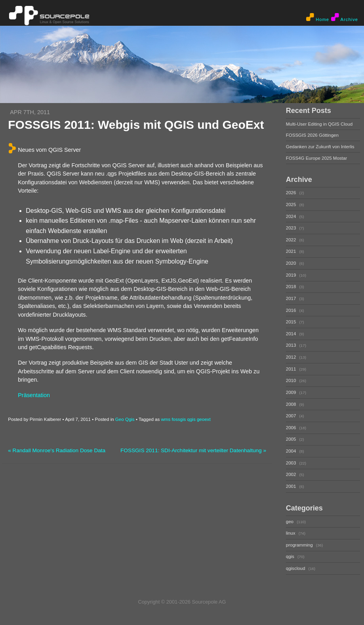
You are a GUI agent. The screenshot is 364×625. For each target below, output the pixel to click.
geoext (204, 419)
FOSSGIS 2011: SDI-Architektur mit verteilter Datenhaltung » (193, 450)
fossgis (179, 419)
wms (166, 419)
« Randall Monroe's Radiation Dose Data (57, 450)
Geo (120, 419)
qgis (192, 419)
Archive (345, 17)
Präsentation (34, 395)
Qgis (130, 419)
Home (318, 17)
